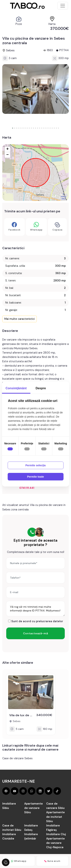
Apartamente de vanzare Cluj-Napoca (55, 843)
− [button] (7, 155)
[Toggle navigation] (63, 6)
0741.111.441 (27, 488)
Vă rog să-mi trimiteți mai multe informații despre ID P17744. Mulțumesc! (35, 609)
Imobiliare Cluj (56, 834)
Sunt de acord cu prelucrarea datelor (36, 621)
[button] (13, 128)
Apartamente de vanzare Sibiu (34, 808)
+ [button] (7, 149)
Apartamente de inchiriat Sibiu (55, 817)
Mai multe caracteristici (20, 319)
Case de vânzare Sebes (17, 758)
